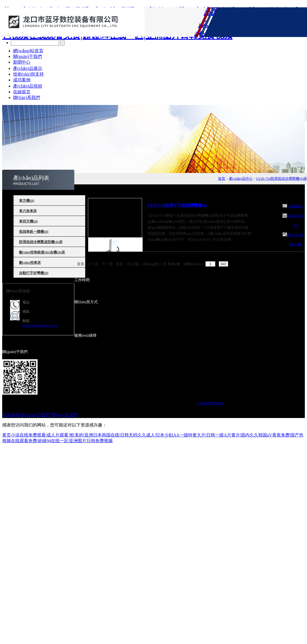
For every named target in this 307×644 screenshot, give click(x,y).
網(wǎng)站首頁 (28, 51)
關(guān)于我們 (27, 56)
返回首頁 (11, 415)
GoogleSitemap (211, 403)
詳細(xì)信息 (296, 221)
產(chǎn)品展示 (28, 68)
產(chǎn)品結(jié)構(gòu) (295, 244)
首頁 (222, 179)
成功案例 (22, 80)
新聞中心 (22, 62)
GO (224, 264)
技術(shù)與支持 (28, 74)
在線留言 (22, 92)
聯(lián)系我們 (27, 97)
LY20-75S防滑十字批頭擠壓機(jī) (177, 205)
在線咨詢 (296, 206)
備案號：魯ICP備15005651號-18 (166, 403)
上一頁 (93, 264)
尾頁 (119, 264)
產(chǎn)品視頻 (28, 86)
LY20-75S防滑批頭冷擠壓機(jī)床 (282, 179)
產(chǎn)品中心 (241, 179)
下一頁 (107, 264)
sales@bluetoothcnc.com (40, 325)
